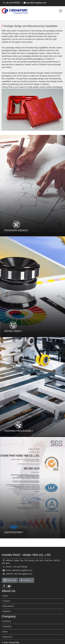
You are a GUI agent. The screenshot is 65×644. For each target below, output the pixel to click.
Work (5, 637)
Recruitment (8, 611)
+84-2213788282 (12, 3)
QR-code (10, 585)
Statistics (6, 616)
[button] (5, 111)
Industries (7, 631)
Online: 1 (26, 585)
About (5, 601)
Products (6, 626)
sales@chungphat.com (35, 3)
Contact (6, 606)
